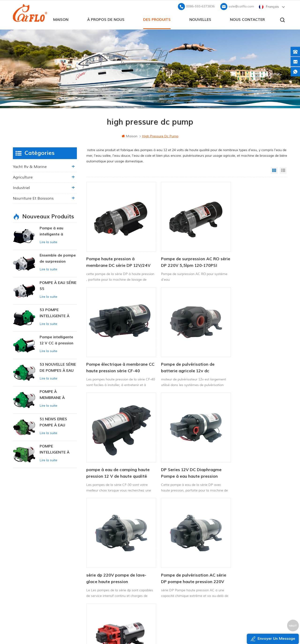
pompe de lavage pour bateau (174, 546)
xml (106, 584)
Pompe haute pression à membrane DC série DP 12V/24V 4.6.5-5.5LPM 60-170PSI (113, 255)
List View (283, 170)
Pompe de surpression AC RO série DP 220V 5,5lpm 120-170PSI (183, 255)
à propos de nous (106, 19)
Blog (107, 568)
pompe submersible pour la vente (176, 594)
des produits (157, 19)
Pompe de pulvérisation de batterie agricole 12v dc (113, 352)
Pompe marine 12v (164, 538)
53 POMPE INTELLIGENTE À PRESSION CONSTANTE (54, 313)
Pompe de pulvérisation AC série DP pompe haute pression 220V (185, 450)
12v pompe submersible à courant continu (179, 562)
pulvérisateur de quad (167, 554)
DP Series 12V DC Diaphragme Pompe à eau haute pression (251, 352)
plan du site (113, 576)
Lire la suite (48, 242)
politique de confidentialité (121, 592)
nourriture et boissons (33, 198)
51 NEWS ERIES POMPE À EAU (53, 422)
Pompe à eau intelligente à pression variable (55, 231)
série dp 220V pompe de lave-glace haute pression (116, 450)
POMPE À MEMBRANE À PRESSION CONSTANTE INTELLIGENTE (53, 395)
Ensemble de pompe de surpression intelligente (58, 258)
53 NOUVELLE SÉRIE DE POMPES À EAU (58, 367)
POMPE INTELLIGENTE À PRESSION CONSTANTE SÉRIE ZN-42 (57, 449)
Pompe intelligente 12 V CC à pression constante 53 (56, 340)
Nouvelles (200, 19)
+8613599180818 (239, 553)
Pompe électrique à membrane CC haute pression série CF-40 (252, 254)
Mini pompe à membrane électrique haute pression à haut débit (248, 450)
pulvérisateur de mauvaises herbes (178, 586)
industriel (21, 187)
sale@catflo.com (241, 6)
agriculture (23, 177)
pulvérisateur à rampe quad (172, 570)
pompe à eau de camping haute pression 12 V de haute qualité (183, 353)
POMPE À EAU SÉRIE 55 (58, 285)
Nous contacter (247, 19)
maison (61, 19)
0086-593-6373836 (200, 6)
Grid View (274, 170)
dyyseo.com (240, 629)
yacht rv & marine (30, 166)
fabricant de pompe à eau (171, 578)
